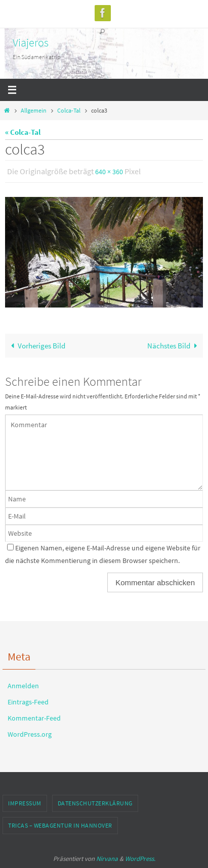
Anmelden (23, 686)
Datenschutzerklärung (95, 803)
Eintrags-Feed (28, 702)
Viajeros (31, 42)
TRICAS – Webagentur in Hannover (60, 825)
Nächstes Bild (174, 346)
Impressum (25, 803)
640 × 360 (109, 172)
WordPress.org (30, 734)
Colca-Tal (69, 110)
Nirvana (107, 859)
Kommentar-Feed (34, 718)
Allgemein (34, 110)
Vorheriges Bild (36, 346)
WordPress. (140, 859)
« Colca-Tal (23, 132)
